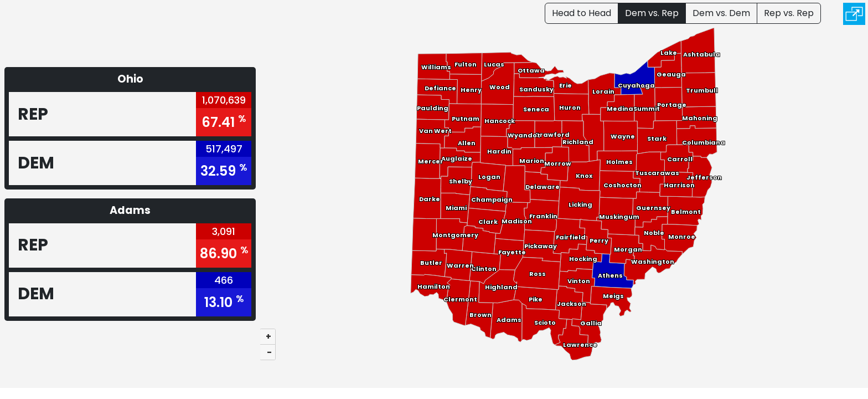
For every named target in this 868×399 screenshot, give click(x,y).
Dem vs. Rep (652, 13)
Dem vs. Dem (721, 13)
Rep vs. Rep (789, 13)
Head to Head (582, 13)
